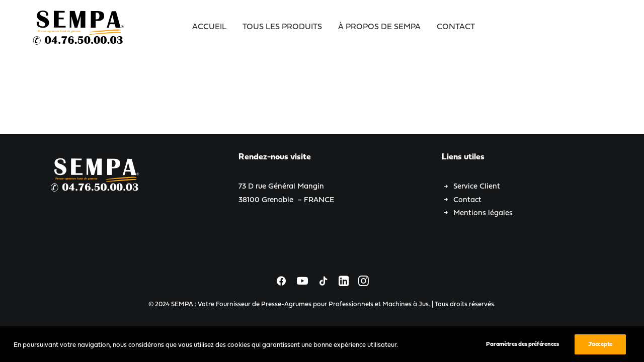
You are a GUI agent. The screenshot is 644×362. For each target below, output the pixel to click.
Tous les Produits (282, 27)
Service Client (477, 187)
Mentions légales (483, 213)
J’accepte (600, 348)
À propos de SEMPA (379, 27)
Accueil (209, 27)
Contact (456, 27)
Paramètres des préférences (522, 348)
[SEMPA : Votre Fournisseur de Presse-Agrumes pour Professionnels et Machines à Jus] (79, 27)
